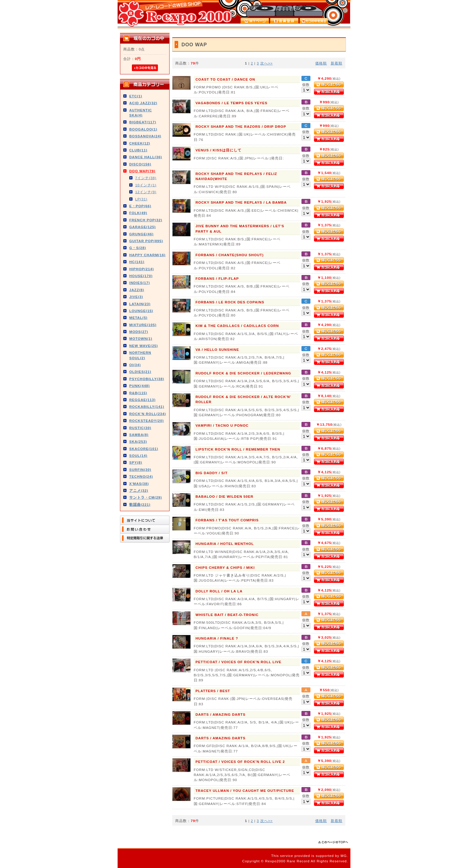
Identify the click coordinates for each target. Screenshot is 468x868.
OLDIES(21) (140, 372)
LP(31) (141, 199)
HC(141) (137, 262)
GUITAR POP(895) (146, 241)
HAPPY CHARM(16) (147, 255)
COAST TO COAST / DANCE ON (225, 79)
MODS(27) (139, 332)
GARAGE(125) (143, 227)
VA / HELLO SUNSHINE (217, 349)
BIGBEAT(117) (143, 122)
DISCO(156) (140, 164)
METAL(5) (138, 318)
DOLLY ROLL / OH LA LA (219, 591)
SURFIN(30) (140, 470)
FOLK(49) (138, 213)
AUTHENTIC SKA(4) (141, 113)
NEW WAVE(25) (144, 346)
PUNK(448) (140, 386)
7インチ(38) (146, 178)
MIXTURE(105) (143, 325)
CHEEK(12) (140, 143)
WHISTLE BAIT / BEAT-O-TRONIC (227, 615)
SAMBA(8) (139, 435)
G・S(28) (138, 248)
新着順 (337, 63)
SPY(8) (136, 462)
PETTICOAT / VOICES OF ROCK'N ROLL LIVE (238, 662)
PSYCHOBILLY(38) (147, 379)
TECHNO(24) (141, 476)
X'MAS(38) (139, 484)
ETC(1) (136, 96)
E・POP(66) (140, 206)
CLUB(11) (138, 150)
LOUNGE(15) (141, 311)
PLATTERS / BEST (213, 691)
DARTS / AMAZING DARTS (220, 714)
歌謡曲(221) (140, 504)
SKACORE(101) (144, 449)
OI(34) (135, 365)
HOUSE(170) (141, 276)
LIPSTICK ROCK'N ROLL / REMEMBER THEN (238, 449)
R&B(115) (138, 393)
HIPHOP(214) (142, 269)
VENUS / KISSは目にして (218, 150)
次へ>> (267, 63)
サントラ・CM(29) (146, 497)
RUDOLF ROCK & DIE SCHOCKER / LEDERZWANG (243, 373)
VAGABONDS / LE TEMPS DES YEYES (231, 103)
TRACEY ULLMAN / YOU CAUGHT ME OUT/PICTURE (245, 791)
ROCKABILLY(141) (147, 407)
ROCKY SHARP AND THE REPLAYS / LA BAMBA (241, 202)
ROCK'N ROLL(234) (148, 414)
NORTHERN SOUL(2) (140, 355)
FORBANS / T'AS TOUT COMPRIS (227, 520)
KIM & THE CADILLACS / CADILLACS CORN (237, 326)
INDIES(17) (140, 283)
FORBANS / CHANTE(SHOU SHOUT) (230, 255)
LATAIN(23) (140, 304)
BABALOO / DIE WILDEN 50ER (224, 496)
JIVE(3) (136, 297)
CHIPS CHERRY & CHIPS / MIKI (225, 567)
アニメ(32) (139, 490)
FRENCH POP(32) (146, 220)
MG (344, 856)
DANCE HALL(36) (146, 157)
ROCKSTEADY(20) (147, 421)
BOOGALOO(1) (143, 129)
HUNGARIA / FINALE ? (217, 638)
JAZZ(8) (137, 290)
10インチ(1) (146, 185)
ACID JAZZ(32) (143, 103)
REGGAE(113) (142, 400)
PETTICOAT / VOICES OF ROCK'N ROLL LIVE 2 (240, 762)
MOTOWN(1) (141, 338)
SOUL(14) (138, 455)
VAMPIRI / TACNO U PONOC (222, 425)
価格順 (321, 63)
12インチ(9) (146, 192)
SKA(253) (138, 441)
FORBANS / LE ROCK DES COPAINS (230, 302)
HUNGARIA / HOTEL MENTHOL (225, 544)
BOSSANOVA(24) (145, 136)
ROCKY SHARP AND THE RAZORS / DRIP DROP (241, 126)
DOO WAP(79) (142, 171)
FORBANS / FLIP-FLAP (217, 278)
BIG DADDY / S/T (212, 473)
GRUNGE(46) (141, 234)
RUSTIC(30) (140, 428)
